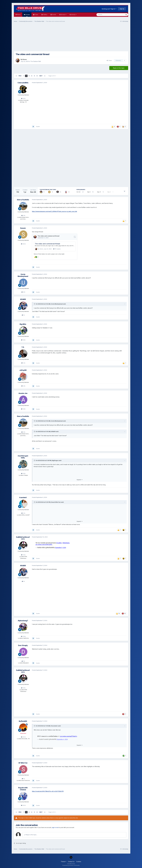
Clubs (36, 15)
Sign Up (122, 9)
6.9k (23, 215)
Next (41, 76)
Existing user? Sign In (109, 9)
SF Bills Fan (23, 763)
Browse (63, 15)
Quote (38, 126)
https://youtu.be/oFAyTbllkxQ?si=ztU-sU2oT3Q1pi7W (48, 791)
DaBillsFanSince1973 (23, 538)
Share (109, 60)
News (19, 15)
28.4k (23, 244)
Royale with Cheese (23, 789)
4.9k (23, 386)
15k (23, 661)
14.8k (23, 409)
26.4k (23, 805)
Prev (20, 76)
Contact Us (71, 862)
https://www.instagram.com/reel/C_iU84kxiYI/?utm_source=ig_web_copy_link (55, 211)
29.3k (23, 737)
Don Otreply (23, 645)
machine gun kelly (23, 457)
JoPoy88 (23, 370)
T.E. (23, 347)
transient (23, 497)
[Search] (106, 15)
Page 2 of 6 (52, 76)
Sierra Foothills (23, 200)
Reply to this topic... (31, 835)
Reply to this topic (119, 68)
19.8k (23, 340)
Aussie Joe (23, 393)
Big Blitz (23, 324)
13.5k (23, 555)
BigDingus (55, 460)
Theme (64, 862)
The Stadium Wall (36, 61)
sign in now (55, 827)
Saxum (23, 228)
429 (23, 292)
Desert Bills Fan (56, 502)
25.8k (23, 636)
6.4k (23, 513)
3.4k (23, 363)
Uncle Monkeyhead (23, 275)
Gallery (45, 15)
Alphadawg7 (23, 621)
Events (54, 15)
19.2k (23, 98)
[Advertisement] (71, 38)
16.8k (23, 473)
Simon (25, 59)
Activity (74, 15)
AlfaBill (23, 299)
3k (23, 315)
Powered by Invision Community (71, 865)
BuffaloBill (23, 721)
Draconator (54, 726)
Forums (27, 15)
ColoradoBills (23, 83)
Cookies (79, 862)
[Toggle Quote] (35, 304)
